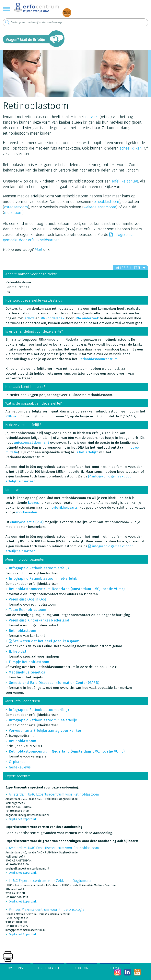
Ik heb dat (18, 652)
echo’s (29, 318)
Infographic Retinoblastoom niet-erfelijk (43, 579)
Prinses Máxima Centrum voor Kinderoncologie (47, 910)
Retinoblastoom (23, 631)
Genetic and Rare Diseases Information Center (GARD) (54, 683)
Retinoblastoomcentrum (98, 359)
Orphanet (17, 762)
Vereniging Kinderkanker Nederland (39, 620)
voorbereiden (27, 512)
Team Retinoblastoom (28, 610)
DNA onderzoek (87, 318)
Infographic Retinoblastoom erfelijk (39, 568)
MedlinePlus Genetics (27, 672)
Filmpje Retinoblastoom (29, 662)
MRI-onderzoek (52, 318)
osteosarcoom (16, 207)
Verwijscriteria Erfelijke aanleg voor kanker (45, 731)
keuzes (33, 503)
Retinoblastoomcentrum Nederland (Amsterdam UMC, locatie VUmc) (67, 589)
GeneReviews (20, 767)
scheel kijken (131, 148)
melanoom (13, 213)
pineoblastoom (106, 202)
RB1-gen (12, 416)
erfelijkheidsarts (65, 508)
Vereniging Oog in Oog (28, 599)
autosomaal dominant (32, 443)
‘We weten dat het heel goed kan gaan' (46, 641)
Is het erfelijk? (87, 452)
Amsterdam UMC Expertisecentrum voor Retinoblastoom (54, 794)
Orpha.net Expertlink (23, 819)
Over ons (15, 968)
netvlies (92, 117)
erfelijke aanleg (125, 181)
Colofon (82, 968)
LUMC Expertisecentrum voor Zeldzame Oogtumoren (51, 881)
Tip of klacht (49, 968)
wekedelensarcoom (100, 207)
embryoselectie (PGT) (27, 522)
